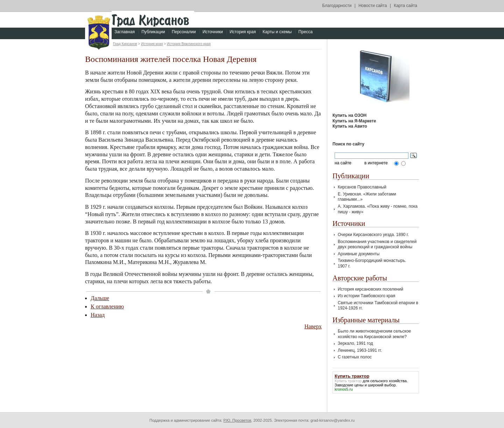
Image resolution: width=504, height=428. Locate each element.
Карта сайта (405, 6)
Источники (213, 32)
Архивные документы (359, 254)
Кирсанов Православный (362, 187)
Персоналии (184, 32)
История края (243, 32)
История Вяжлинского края (189, 44)
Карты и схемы (277, 32)
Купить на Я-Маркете (354, 121)
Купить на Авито (350, 126)
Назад (98, 315)
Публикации (153, 32)
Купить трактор (348, 381)
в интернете (376, 163)
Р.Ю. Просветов (237, 420)
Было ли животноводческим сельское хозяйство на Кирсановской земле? (374, 334)
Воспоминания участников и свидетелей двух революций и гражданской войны (377, 244)
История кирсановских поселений (370, 289)
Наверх (313, 326)
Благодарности (337, 6)
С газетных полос (355, 357)
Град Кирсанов (125, 44)
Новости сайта (373, 6)
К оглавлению (107, 306)
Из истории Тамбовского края (366, 296)
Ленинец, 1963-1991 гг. (360, 350)
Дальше (100, 298)
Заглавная (125, 32)
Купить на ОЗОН (349, 115)
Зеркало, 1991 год (355, 343)
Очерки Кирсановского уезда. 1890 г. (373, 235)
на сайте (343, 163)
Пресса (306, 32)
